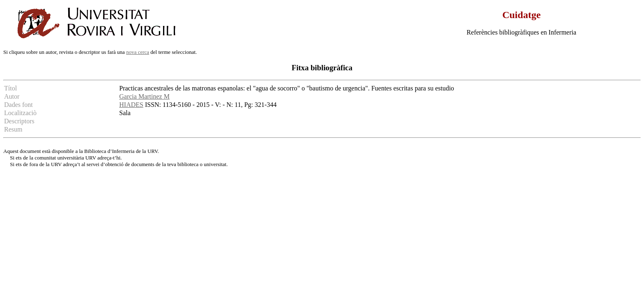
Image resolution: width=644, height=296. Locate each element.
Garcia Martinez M (144, 96)
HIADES (131, 105)
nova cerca (138, 52)
